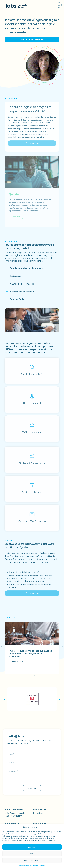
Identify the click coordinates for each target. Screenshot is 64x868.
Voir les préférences (32, 860)
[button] (60, 827)
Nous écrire (40, 810)
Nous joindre (12, 823)
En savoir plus (17, 662)
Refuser (32, 854)
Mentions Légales (39, 865)
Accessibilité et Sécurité (22, 292)
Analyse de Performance (22, 284)
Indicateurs (16, 276)
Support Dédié (17, 299)
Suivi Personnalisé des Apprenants (27, 268)
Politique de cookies (26, 865)
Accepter (32, 847)
